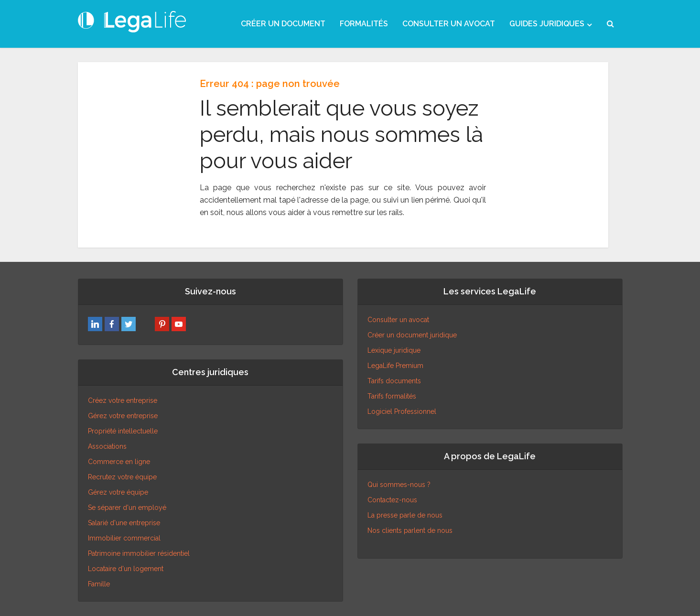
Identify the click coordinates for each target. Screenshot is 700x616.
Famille (99, 584)
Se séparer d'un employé (127, 508)
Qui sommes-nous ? (399, 485)
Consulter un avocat (398, 320)
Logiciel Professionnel (402, 411)
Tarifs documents (394, 381)
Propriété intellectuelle (123, 431)
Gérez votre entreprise (123, 416)
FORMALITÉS (364, 24)
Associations (107, 446)
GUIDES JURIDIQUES (547, 24)
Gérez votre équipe (118, 492)
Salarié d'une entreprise (124, 523)
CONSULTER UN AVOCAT (449, 24)
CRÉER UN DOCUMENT (283, 24)
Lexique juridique (394, 350)
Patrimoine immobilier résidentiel (139, 553)
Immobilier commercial (124, 538)
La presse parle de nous (405, 515)
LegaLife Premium (395, 366)
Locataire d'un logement (126, 569)
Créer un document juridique (412, 335)
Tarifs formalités (392, 396)
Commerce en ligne (119, 462)
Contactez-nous (392, 500)
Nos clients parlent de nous (410, 530)
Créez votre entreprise (123, 400)
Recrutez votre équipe (122, 477)
